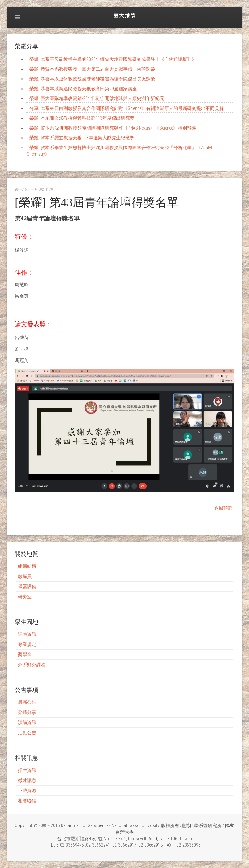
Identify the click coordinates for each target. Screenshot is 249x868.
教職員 (25, 576)
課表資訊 (27, 634)
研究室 (25, 597)
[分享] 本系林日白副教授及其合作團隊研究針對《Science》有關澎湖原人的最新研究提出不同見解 (126, 108)
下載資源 (27, 790)
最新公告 (27, 702)
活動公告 (27, 733)
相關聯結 (27, 801)
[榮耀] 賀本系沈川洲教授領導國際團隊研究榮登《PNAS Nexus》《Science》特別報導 (112, 128)
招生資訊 (27, 770)
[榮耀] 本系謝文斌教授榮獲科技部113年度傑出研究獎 (81, 118)
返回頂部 (223, 508)
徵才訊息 (27, 780)
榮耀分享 (27, 712)
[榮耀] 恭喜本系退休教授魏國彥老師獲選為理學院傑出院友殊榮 (92, 79)
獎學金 (25, 654)
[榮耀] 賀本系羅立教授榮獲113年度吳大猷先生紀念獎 (81, 138)
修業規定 (27, 644)
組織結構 (27, 566)
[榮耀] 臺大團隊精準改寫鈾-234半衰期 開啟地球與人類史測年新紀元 (96, 98)
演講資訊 (27, 722)
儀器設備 (27, 586)
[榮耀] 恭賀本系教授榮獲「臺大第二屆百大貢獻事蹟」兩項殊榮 (92, 69)
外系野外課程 (32, 665)
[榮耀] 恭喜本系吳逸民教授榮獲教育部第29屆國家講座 (83, 89)
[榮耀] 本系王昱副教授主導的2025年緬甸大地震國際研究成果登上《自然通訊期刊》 (112, 59)
